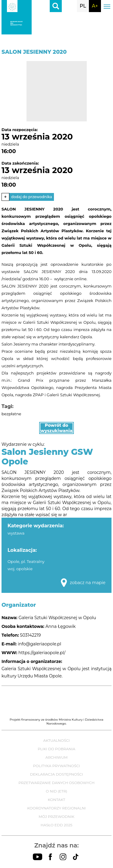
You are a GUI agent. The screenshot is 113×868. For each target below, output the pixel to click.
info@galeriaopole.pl (39, 644)
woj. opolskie (20, 569)
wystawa (16, 533)
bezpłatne (11, 414)
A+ (95, 6)
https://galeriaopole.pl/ (42, 653)
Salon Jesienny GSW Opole (47, 457)
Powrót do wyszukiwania (57, 428)
